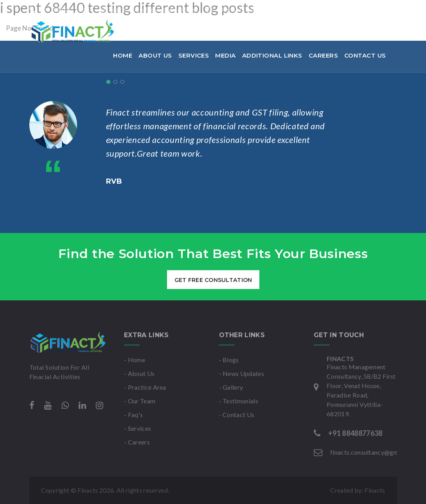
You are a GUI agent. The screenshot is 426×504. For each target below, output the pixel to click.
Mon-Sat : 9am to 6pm (244, 9)
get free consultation (213, 280)
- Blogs (229, 360)
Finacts (375, 490)
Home (123, 55)
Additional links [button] (272, 55)
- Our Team (140, 401)
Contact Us (365, 55)
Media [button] (225, 55)
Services (194, 55)
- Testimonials (239, 401)
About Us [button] (155, 55)
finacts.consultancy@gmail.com (148, 9)
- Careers (137, 442)
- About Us (139, 373)
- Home (135, 360)
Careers (323, 55)
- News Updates (242, 373)
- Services (138, 428)
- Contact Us (237, 415)
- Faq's (133, 415)
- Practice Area (145, 387)
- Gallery (231, 387)
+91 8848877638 (59, 9)
